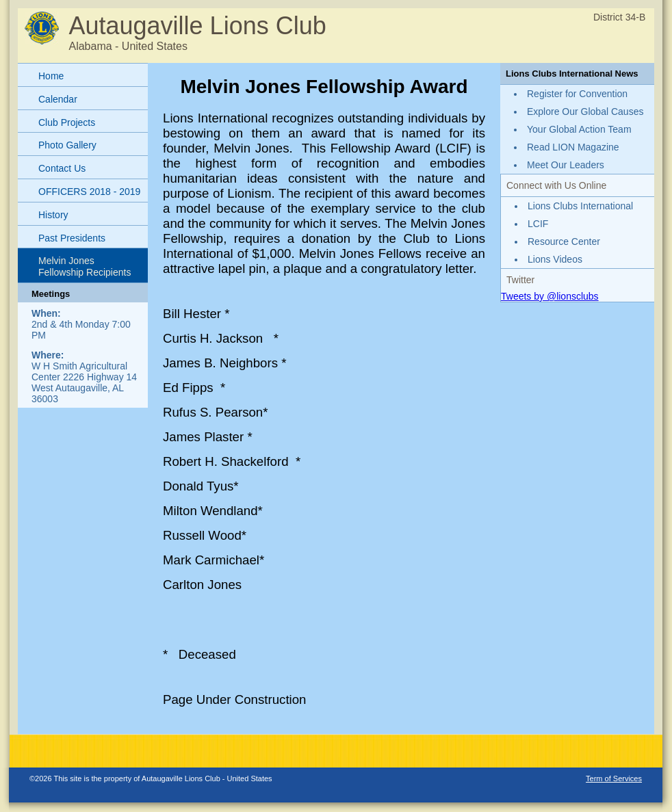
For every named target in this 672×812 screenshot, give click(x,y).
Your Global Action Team (579, 129)
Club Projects (67, 122)
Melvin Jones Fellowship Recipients (85, 266)
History (53, 215)
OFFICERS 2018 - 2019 (89, 192)
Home (51, 76)
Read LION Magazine (573, 147)
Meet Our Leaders (566, 165)
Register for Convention (577, 94)
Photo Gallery (67, 145)
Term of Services (614, 778)
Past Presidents (72, 238)
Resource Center (564, 241)
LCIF (538, 224)
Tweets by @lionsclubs (550, 296)
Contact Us (62, 168)
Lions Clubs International (580, 206)
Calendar (58, 99)
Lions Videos (555, 259)
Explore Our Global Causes (585, 112)
